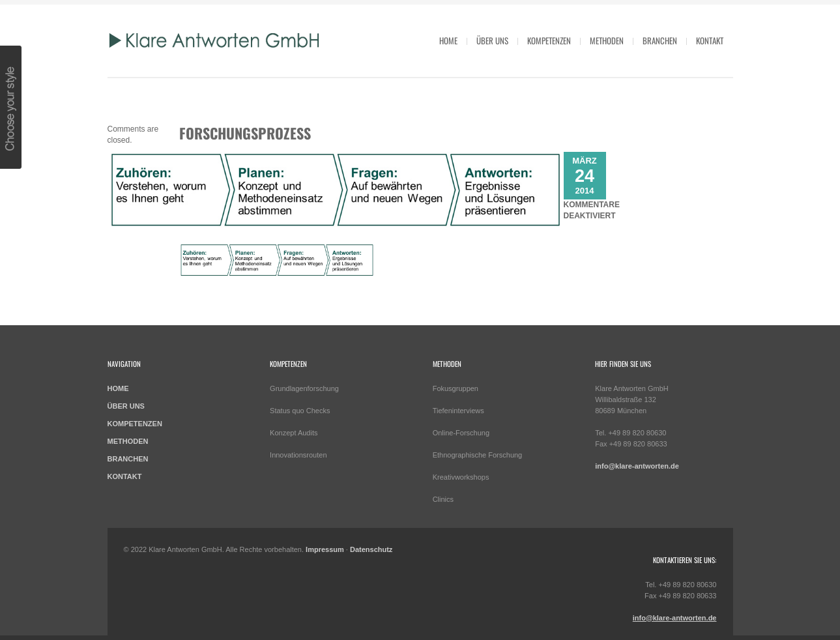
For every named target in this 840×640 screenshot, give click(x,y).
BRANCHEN (128, 459)
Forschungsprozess (245, 133)
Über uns (492, 40)
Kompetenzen (549, 40)
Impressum (325, 549)
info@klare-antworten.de (637, 466)
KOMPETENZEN (135, 424)
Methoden (607, 40)
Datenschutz (371, 549)
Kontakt (710, 40)
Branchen (660, 40)
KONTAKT (125, 476)
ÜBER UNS (126, 406)
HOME (448, 40)
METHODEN (128, 441)
